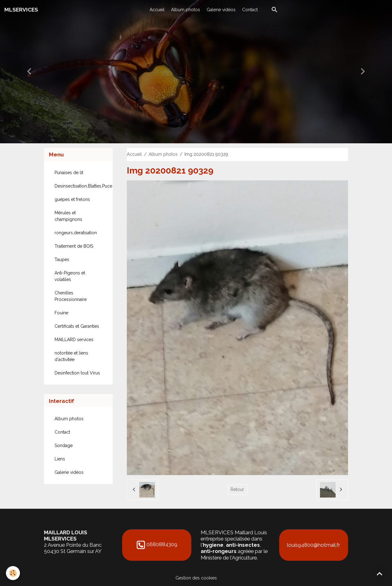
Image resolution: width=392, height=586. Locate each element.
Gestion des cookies (196, 578)
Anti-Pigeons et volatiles (70, 276)
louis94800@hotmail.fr (313, 545)
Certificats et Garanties (77, 326)
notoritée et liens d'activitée (71, 356)
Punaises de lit (69, 173)
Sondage (64, 445)
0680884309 (162, 545)
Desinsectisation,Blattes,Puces (81, 186)
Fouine (61, 313)
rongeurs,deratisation (76, 233)
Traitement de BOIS (74, 246)
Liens (60, 459)
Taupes (62, 260)
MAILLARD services (74, 340)
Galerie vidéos (221, 10)
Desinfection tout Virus (77, 373)
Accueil (157, 10)
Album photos (186, 10)
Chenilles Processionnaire (71, 296)
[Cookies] (13, 573)
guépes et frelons (72, 199)
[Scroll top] (380, 574)
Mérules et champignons (68, 216)
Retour (237, 489)
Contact (250, 10)
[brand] (21, 10)
